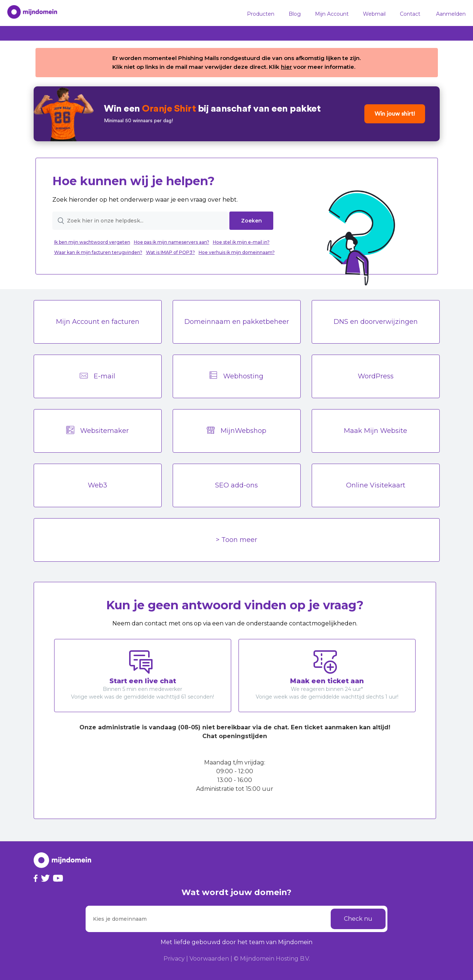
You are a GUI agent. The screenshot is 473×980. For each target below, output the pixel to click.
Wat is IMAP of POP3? (170, 252)
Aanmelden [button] (451, 14)
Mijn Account (332, 14)
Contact (410, 14)
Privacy (174, 959)
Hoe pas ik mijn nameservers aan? (172, 242)
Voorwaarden (209, 959)
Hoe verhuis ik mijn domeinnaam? (237, 252)
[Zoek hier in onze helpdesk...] (140, 221)
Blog (295, 14)
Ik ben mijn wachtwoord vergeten (92, 242)
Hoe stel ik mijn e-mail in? (241, 242)
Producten (261, 14)
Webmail (374, 14)
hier (286, 67)
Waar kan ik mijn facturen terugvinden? (98, 252)
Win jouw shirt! (395, 114)
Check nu (358, 919)
